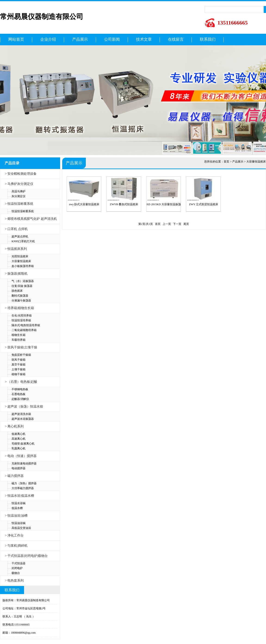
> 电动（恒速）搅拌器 (21, 456)
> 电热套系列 (14, 581)
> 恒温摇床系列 (16, 249)
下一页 (177, 224)
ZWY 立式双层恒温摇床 (204, 204)
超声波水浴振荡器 (23, 419)
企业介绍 (48, 39)
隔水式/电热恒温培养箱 (26, 325)
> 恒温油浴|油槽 (16, 516)
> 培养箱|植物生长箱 (19, 308)
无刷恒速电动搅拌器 (24, 463)
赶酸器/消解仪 (20, 399)
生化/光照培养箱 (22, 316)
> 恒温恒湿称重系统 (19, 204)
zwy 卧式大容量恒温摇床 (84, 204)
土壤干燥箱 (19, 369)
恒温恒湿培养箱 (21, 320)
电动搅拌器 (19, 468)
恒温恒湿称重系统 (23, 211)
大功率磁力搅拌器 (23, 488)
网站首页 (16, 39)
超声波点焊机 (20, 236)
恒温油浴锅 (19, 523)
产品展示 (80, 39)
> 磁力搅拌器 (14, 476)
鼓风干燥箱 (19, 360)
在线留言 (176, 39)
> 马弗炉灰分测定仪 (19, 184)
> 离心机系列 (14, 426)
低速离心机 (19, 434)
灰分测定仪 (19, 196)
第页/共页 (146, 224)
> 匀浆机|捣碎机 (16, 546)
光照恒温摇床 (20, 256)
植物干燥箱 (19, 374)
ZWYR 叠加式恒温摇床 (124, 204)
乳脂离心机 (19, 448)
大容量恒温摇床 (21, 261)
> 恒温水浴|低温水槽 (19, 496)
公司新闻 (112, 39)
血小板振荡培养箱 (23, 266)
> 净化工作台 (14, 535)
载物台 (16, 573)
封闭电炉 (17, 568)
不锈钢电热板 (20, 389)
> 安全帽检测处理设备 (21, 174)
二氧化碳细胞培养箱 (24, 330)
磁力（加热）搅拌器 (24, 483)
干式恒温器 (19, 563)
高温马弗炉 (19, 191)
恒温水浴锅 (19, 503)
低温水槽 (17, 508)
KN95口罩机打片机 (23, 241)
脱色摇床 (17, 291)
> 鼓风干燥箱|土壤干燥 (21, 347)
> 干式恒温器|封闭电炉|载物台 (26, 556)
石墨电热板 (19, 394)
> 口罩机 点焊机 (16, 229)
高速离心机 (19, 439)
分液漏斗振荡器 (21, 301)
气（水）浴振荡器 (23, 281)
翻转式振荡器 (20, 296)
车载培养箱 (19, 340)
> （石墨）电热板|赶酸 (21, 382)
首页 (226, 162)
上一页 (167, 224)
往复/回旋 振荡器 (22, 286)
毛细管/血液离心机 (23, 444)
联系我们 (208, 39)
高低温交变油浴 (21, 528)
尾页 (186, 224)
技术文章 (144, 39)
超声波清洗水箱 (21, 414)
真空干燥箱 (19, 365)
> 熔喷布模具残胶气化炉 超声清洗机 (31, 219)
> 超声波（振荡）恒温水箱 (24, 406)
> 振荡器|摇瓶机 (16, 274)
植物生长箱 (19, 335)
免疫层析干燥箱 (21, 355)
